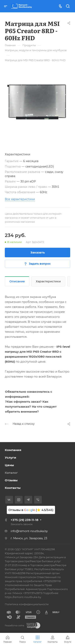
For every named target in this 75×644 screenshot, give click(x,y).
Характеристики (48, 281)
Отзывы (11, 480)
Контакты (13, 488)
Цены (9, 465)
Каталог (11, 473)
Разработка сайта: (15, 626)
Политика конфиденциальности (27, 604)
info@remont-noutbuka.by (29, 531)
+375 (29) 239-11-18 (24, 520)
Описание (17, 281)
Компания (13, 450)
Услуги (10, 458)
